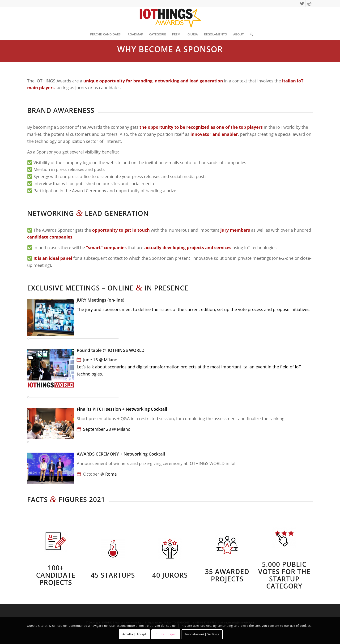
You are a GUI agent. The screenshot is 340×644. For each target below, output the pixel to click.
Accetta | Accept (134, 634)
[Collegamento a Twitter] (302, 4)
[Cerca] (250, 34)
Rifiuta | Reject (166, 634)
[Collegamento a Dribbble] (309, 4)
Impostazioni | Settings (202, 634)
